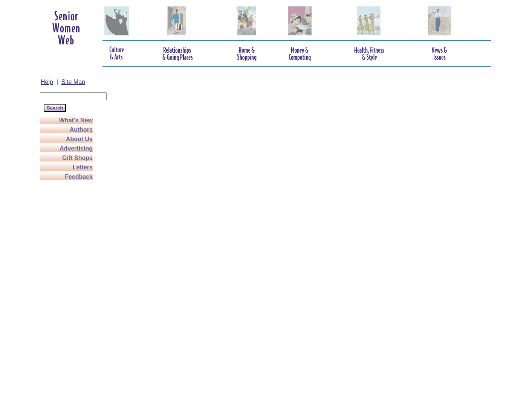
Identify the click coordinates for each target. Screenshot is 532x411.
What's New (76, 120)
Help (47, 82)
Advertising (76, 148)
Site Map (73, 82)
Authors (81, 130)
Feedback (79, 177)
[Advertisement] (70, 294)
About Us (79, 139)
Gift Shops (77, 158)
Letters (83, 167)
